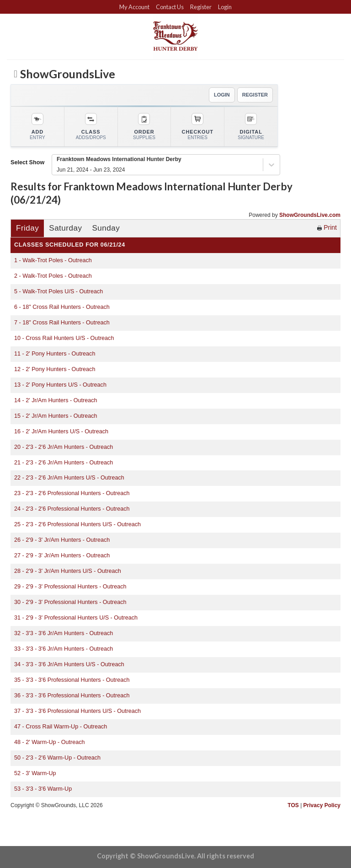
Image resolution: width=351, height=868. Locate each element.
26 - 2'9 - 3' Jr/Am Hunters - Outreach (62, 540)
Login (225, 7)
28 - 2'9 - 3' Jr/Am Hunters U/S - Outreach (68, 571)
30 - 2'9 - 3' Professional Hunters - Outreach (70, 602)
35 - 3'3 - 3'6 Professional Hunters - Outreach (72, 680)
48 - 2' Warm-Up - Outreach (50, 742)
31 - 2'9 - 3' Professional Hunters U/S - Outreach (76, 618)
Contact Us (170, 7)
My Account (134, 7)
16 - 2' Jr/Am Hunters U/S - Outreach (61, 431)
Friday (27, 228)
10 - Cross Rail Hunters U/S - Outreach (64, 338)
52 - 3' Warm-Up (35, 773)
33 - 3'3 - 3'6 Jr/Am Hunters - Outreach (64, 649)
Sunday (106, 228)
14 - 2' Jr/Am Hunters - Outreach (56, 400)
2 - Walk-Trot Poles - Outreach (53, 276)
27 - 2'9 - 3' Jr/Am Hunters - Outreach (62, 555)
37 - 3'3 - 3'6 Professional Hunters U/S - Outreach (77, 711)
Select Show (27, 162)
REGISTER (255, 95)
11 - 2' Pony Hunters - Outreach (55, 354)
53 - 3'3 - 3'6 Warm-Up (43, 789)
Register (201, 7)
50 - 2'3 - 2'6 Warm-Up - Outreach (57, 758)
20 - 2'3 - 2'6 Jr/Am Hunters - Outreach (64, 447)
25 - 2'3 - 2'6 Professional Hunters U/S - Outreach (77, 524)
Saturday (65, 228)
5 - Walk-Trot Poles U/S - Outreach (58, 291)
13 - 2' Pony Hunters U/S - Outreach (60, 385)
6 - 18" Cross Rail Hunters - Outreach (62, 307)
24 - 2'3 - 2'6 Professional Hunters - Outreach (72, 509)
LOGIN (222, 95)
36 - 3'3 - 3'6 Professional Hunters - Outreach (72, 695)
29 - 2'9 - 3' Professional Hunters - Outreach (70, 587)
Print (327, 227)
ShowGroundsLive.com (310, 215)
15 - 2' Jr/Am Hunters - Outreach (56, 416)
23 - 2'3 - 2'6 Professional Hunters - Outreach (72, 493)
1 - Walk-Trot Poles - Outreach (53, 260)
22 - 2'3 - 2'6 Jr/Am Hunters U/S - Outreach (69, 478)
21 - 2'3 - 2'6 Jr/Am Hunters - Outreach (64, 463)
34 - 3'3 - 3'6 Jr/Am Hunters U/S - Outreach (69, 664)
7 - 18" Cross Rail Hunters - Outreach (62, 323)
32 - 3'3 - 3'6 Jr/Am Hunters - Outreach (64, 633)
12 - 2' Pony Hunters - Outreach (55, 369)
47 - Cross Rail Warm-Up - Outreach (61, 727)
